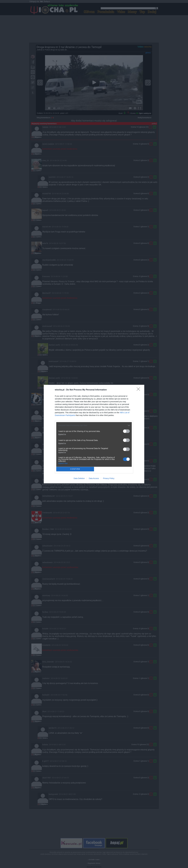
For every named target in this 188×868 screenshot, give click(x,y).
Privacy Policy (109, 478)
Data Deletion (79, 478)
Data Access (94, 478)
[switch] (126, 431)
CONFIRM (75, 469)
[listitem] (94, 425)
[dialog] (94, 434)
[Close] (139, 390)
